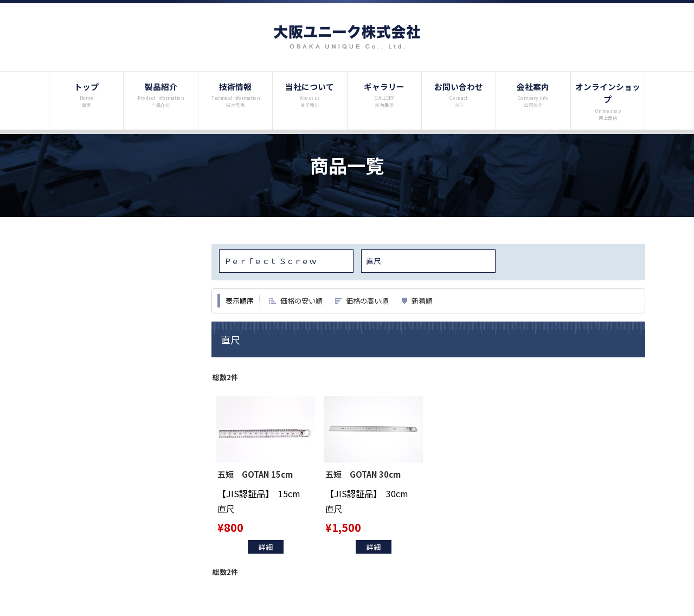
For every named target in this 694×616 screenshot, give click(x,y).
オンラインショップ (608, 101)
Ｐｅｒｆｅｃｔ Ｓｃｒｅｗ (270, 261)
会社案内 (533, 94)
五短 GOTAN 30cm (365, 474)
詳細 (266, 547)
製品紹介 (161, 94)
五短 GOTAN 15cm (257, 474)
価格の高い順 (367, 301)
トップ (86, 94)
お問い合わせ (459, 94)
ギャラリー (384, 94)
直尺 (374, 261)
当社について (310, 94)
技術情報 (236, 94)
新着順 (422, 301)
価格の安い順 (301, 301)
